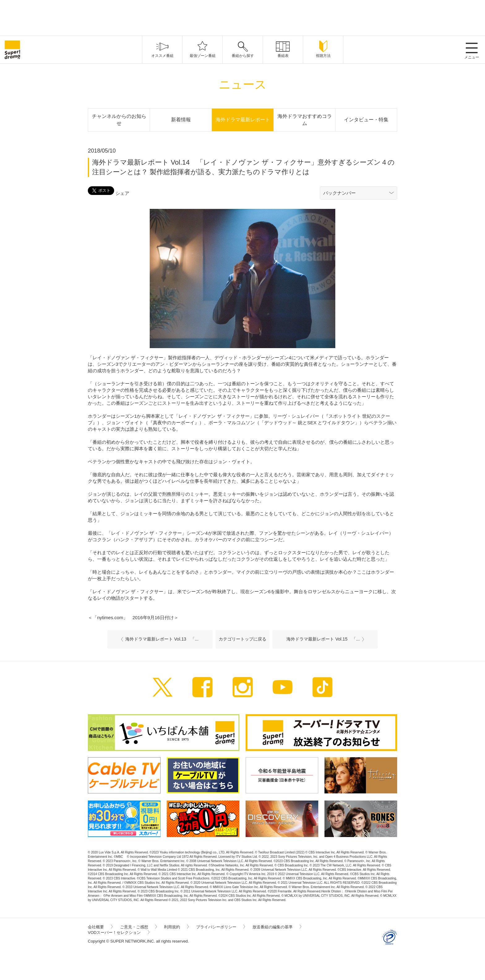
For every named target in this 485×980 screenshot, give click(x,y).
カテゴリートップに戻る (242, 639)
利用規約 (176, 927)
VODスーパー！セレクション (119, 933)
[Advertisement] (242, 17)
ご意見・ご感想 (138, 927)
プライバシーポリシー (221, 927)
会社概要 (100, 927)
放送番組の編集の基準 (277, 927)
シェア (122, 193)
